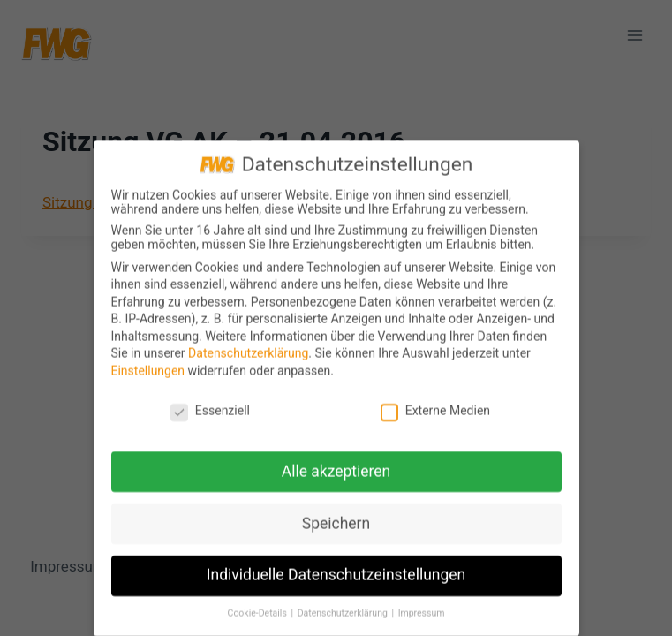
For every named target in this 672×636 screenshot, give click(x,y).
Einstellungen (148, 375)
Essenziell (210, 414)
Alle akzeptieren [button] (336, 475)
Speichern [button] (336, 527)
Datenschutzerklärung (248, 358)
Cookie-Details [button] (259, 618)
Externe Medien (435, 414)
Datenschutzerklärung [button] (344, 618)
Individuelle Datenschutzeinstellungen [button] (336, 579)
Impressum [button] (422, 618)
